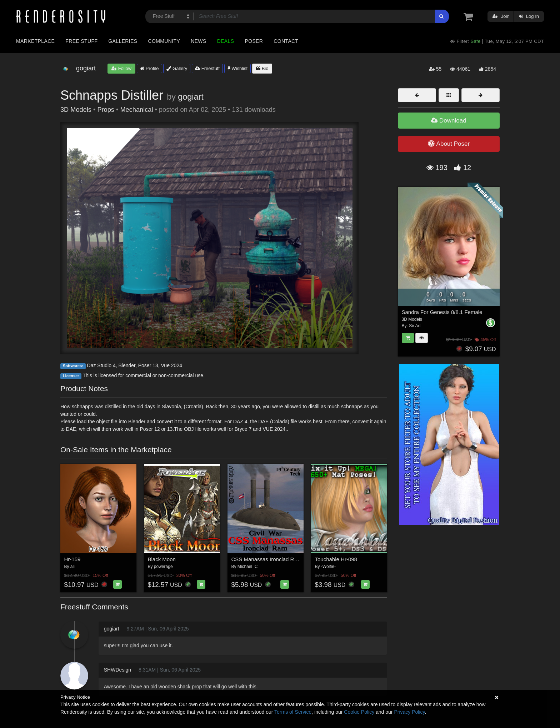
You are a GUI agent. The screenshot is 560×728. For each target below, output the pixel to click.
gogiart (191, 97)
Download (449, 121)
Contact (286, 41)
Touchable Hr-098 (336, 559)
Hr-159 (72, 559)
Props (106, 110)
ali (72, 567)
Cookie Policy (359, 712)
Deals (226, 41)
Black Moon (162, 559)
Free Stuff (81, 41)
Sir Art (415, 326)
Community (164, 41)
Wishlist (237, 68)
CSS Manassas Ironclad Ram (267, 559)
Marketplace (35, 41)
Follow (121, 68)
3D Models (76, 110)
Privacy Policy (409, 712)
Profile (149, 68)
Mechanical (136, 110)
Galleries (123, 41)
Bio (262, 68)
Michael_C (248, 567)
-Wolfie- (328, 567)
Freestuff (207, 68)
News (198, 41)
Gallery (177, 68)
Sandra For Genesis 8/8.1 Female (442, 312)
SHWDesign (117, 670)
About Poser (449, 144)
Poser (254, 41)
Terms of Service (293, 712)
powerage (163, 567)
